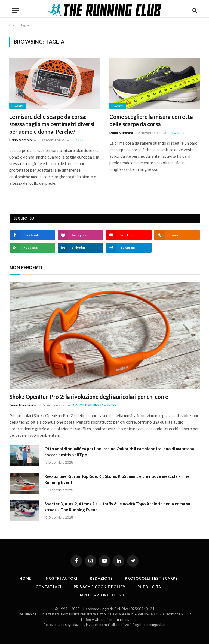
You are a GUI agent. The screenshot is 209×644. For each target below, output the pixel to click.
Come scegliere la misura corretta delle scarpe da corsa (151, 120)
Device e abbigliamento (94, 405)
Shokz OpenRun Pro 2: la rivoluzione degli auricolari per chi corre (89, 397)
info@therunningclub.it (148, 625)
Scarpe (18, 106)
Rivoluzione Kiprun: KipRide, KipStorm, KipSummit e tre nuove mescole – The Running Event (117, 479)
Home (14, 25)
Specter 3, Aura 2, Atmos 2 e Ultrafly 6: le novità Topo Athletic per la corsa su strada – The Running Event (117, 507)
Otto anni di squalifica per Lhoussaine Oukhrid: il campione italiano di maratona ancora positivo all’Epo (119, 452)
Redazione (101, 578)
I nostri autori (60, 578)
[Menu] (16, 10)
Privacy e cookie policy (100, 587)
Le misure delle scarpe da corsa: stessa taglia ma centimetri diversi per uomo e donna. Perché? (52, 124)
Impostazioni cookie (102, 595)
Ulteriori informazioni (111, 619)
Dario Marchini (21, 140)
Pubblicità (149, 587)
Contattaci (48, 587)
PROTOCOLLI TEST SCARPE (151, 578)
